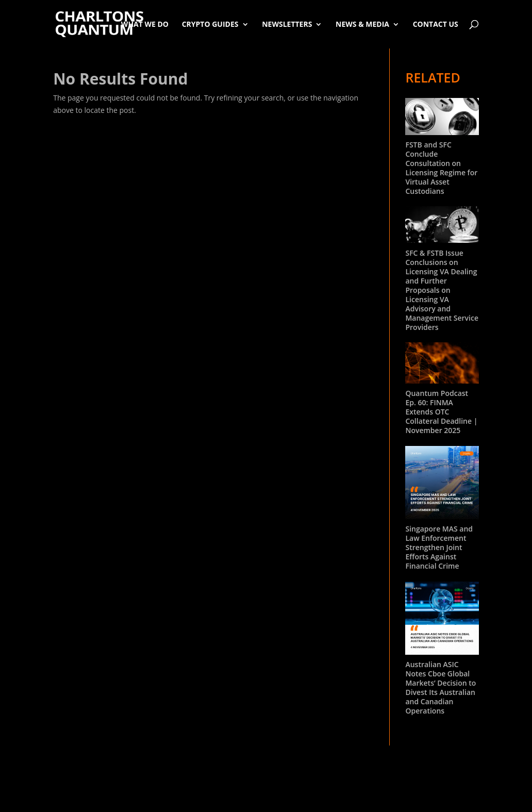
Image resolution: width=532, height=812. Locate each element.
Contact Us (436, 24)
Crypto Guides (210, 24)
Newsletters (287, 24)
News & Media (362, 24)
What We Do (145, 24)
